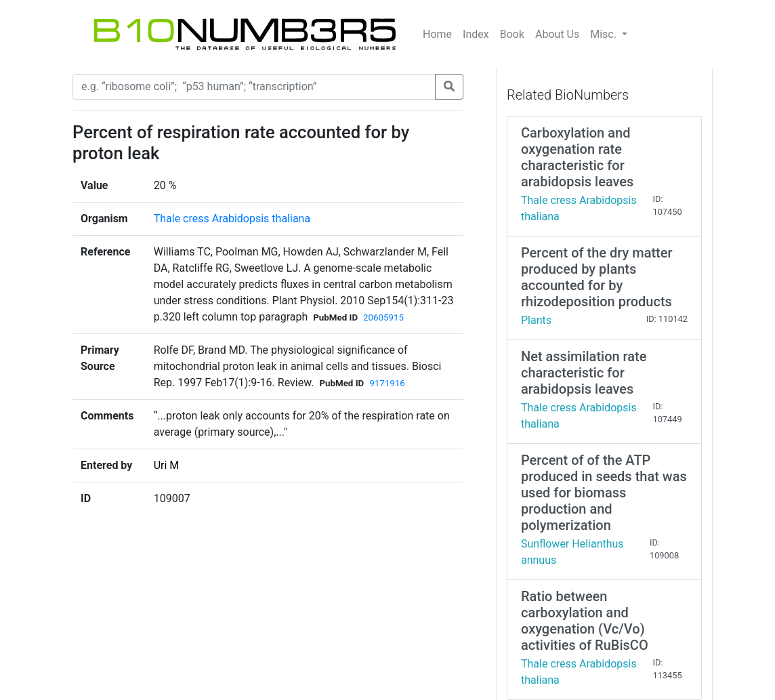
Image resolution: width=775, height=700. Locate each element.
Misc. (605, 34)
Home (437, 34)
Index (476, 34)
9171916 (387, 383)
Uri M (167, 465)
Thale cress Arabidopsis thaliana (232, 219)
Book (512, 34)
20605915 (383, 317)
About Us (557, 34)
